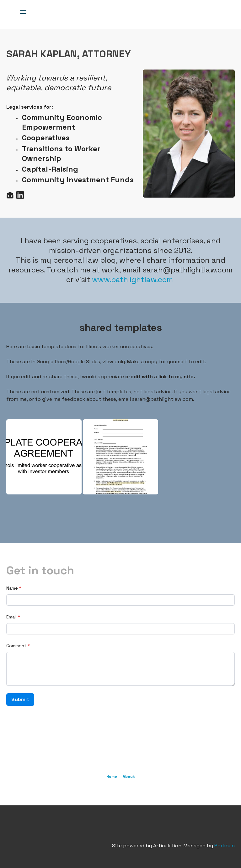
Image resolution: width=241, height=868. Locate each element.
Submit (20, 699)
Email (11, 617)
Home (112, 777)
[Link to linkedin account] (20, 195)
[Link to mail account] (10, 195)
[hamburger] (23, 12)
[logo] (129, 12)
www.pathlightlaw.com (132, 279)
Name (12, 588)
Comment (16, 646)
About (129, 777)
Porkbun (225, 846)
